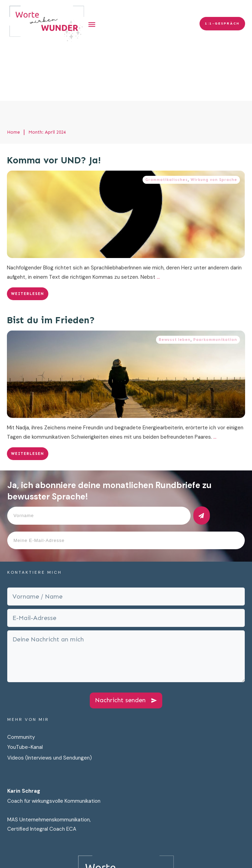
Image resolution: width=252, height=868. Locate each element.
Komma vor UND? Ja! (54, 107)
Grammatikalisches (167, 126)
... (158, 223)
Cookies (208, 857)
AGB (229, 857)
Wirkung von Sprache (214, 126)
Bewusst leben (175, 286)
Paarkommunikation (215, 286)
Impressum (179, 857)
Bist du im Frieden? (51, 267)
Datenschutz (143, 857)
